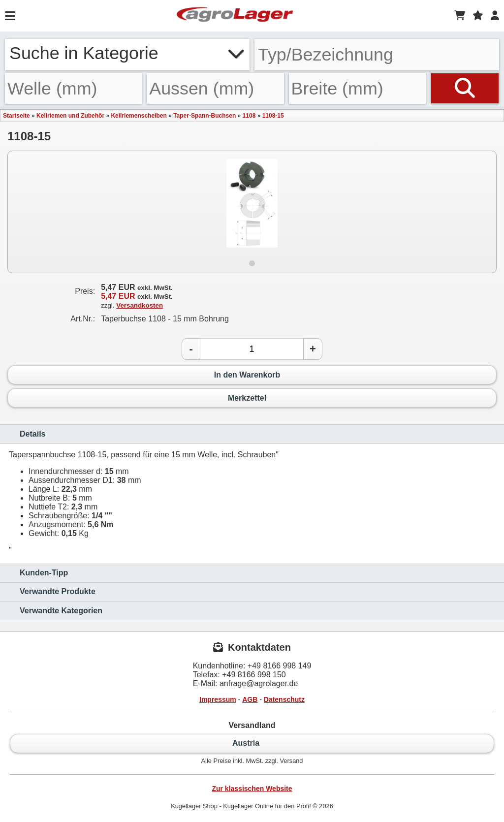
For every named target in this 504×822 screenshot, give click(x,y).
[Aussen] (215, 88)
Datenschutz (284, 699)
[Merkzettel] (478, 16)
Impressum (218, 699)
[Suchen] (465, 88)
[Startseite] (235, 16)
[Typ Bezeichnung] (377, 55)
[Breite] (357, 88)
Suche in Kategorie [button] (127, 53)
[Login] (495, 16)
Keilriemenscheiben (139, 116)
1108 (249, 116)
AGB (250, 699)
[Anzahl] (252, 349)
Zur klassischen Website (252, 789)
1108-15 (273, 116)
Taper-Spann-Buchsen (205, 116)
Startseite (16, 116)
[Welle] (73, 88)
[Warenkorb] (460, 16)
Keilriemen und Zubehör (70, 116)
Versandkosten (140, 305)
